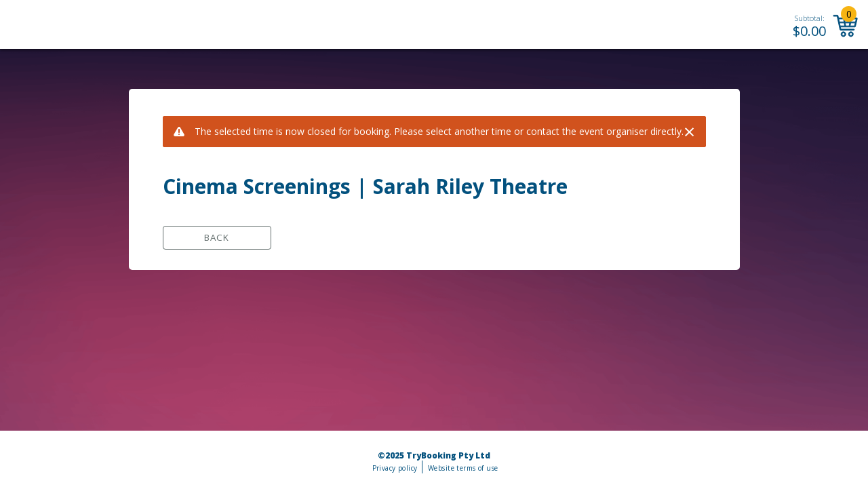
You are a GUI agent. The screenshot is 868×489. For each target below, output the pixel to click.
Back (217, 237)
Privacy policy (395, 468)
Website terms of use (463, 468)
